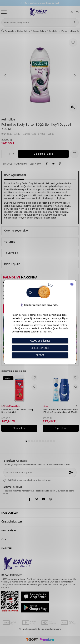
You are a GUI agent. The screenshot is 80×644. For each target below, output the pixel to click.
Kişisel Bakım (24, 31)
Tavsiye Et (7, 164)
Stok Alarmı (36, 164)
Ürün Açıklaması (15, 175)
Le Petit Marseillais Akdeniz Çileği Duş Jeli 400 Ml (17, 411)
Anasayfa (8, 31)
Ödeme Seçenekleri (17, 231)
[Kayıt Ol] (71, 473)
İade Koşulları (13, 264)
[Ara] (74, 22)
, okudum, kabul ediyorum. (27, 480)
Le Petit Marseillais (10, 406)
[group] (40, 75)
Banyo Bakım (39, 31)
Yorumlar (10, 242)
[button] (5, 75)
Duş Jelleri (54, 31)
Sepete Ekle (44, 154)
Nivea (45, 406)
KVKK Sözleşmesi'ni (17, 480)
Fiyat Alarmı (21, 164)
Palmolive (8, 120)
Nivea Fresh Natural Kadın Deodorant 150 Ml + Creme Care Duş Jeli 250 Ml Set (60, 411)
